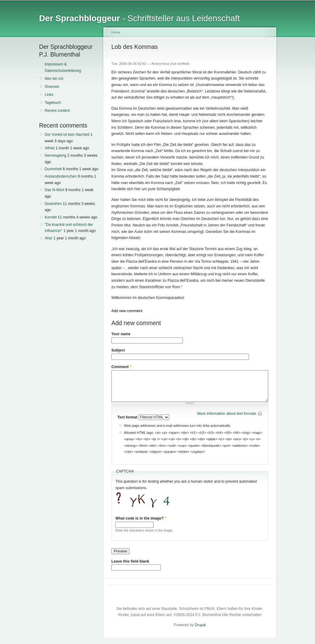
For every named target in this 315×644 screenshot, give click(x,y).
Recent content (57, 111)
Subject (118, 350)
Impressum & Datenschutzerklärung (63, 67)
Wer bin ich (54, 79)
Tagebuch (53, 103)
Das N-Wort (54, 190)
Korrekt (51, 217)
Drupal (200, 625)
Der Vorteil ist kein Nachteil (67, 135)
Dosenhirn (53, 204)
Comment (121, 367)
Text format (128, 417)
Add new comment (127, 311)
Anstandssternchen (61, 176)
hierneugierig (55, 155)
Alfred (50, 148)
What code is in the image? (141, 518)
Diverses (52, 87)
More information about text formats (227, 414)
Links (49, 95)
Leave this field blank (130, 561)
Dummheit (53, 169)
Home (116, 32)
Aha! (48, 238)
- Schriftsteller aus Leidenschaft (139, 18)
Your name (121, 334)
